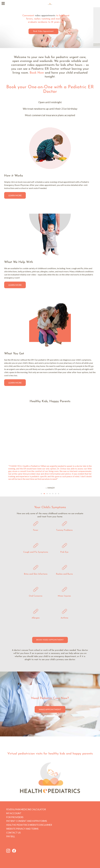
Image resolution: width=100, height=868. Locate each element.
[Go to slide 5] (53, 494)
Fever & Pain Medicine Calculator (26, 809)
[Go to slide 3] (53, 46)
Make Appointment (50, 709)
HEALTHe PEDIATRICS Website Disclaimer (29, 825)
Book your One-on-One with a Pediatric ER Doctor (50, 89)
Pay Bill (11, 836)
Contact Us (13, 833)
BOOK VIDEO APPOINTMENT (50, 640)
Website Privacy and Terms (22, 829)
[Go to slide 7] (59, 494)
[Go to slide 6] (56, 494)
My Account (14, 813)
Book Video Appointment (50, 31)
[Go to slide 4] (50, 494)
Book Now (37, 73)
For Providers (15, 817)
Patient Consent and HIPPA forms (27, 821)
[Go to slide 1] (47, 46)
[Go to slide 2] (50, 46)
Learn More (15, 195)
